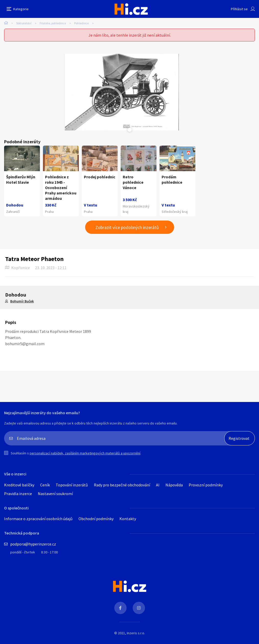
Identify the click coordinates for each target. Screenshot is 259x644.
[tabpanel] (122, 92)
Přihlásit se (239, 9)
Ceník (45, 485)
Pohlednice (81, 23)
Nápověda (174, 485)
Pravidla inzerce (18, 494)
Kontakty (128, 519)
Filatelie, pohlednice (53, 23)
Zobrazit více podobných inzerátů (127, 227)
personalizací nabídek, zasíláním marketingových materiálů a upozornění (85, 453)
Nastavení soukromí (55, 494)
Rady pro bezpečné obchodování (122, 485)
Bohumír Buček (22, 301)
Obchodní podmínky (96, 519)
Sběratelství (24, 23)
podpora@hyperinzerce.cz (33, 544)
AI (158, 485)
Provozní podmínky (206, 485)
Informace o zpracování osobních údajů (38, 519)
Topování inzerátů (72, 485)
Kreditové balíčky (19, 485)
